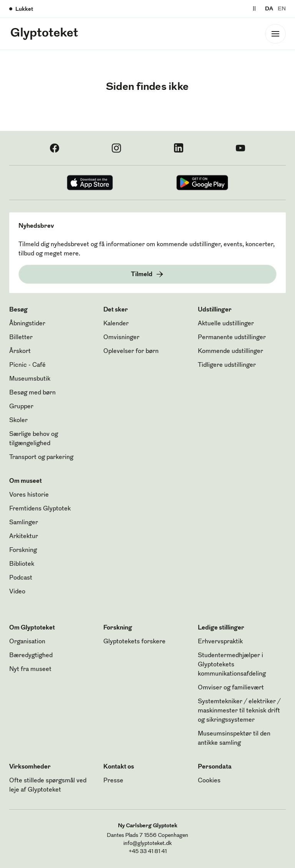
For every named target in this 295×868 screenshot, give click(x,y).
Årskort (20, 351)
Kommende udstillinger (230, 351)
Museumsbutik (30, 379)
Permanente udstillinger (232, 338)
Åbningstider (27, 324)
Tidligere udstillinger (227, 365)
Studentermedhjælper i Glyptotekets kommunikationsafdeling (232, 665)
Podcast (21, 578)
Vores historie (29, 495)
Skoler (18, 421)
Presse (113, 781)
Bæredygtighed (31, 656)
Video (17, 592)
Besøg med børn (32, 393)
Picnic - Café (27, 365)
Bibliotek (22, 564)
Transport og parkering (41, 457)
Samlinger (24, 523)
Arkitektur (24, 537)
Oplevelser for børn (131, 351)
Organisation (27, 642)
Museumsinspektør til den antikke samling (234, 739)
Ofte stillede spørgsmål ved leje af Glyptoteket (48, 785)
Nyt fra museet (30, 669)
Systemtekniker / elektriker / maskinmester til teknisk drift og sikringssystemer (239, 711)
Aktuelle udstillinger (226, 324)
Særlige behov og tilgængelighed (34, 439)
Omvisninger (121, 338)
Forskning (23, 550)
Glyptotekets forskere (134, 642)
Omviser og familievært (231, 688)
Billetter (21, 338)
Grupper (21, 407)
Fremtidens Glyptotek (40, 509)
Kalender (116, 324)
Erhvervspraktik (220, 642)
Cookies (209, 781)
